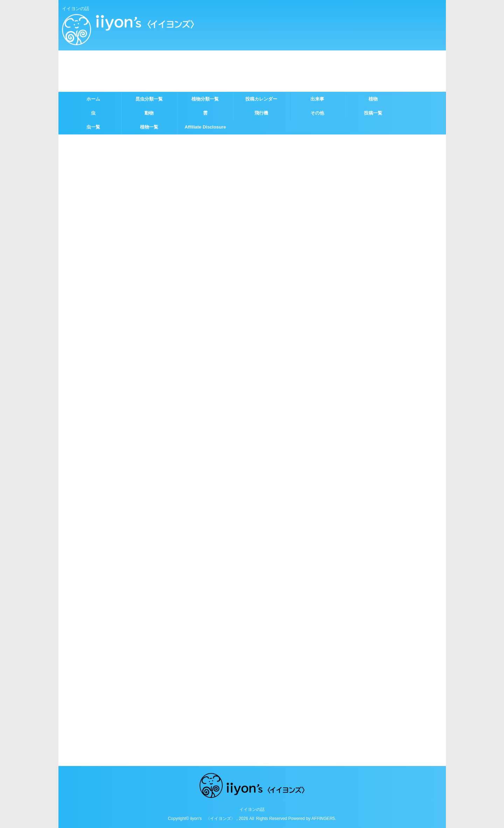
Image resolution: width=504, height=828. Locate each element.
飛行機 (261, 113)
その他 (317, 113)
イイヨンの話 (252, 809)
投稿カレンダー (261, 99)
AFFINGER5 (323, 819)
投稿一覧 (373, 113)
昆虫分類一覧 (149, 99)
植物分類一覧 (205, 99)
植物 (373, 99)
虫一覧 (93, 127)
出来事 (317, 99)
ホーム (93, 99)
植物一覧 (149, 127)
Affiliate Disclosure (205, 127)
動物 (149, 113)
